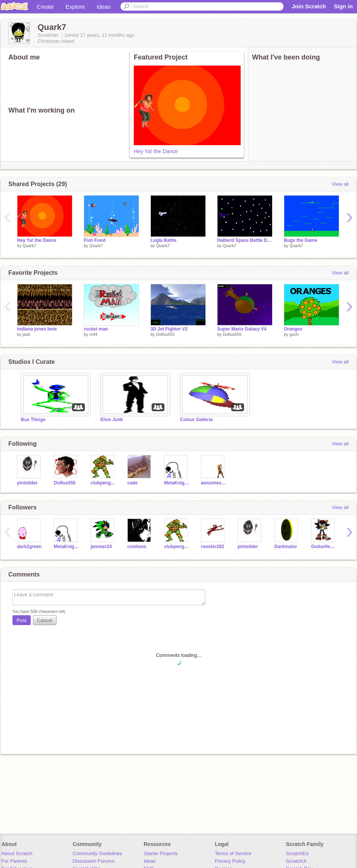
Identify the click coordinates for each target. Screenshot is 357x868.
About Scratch (17, 853)
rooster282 (212, 547)
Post (22, 620)
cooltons (137, 547)
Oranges (293, 329)
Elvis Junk (112, 420)
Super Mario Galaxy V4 (242, 329)
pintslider (27, 483)
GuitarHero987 (324, 547)
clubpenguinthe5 (103, 483)
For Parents (14, 861)
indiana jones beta (37, 329)
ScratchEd (297, 853)
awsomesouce (214, 483)
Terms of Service (233, 853)
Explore (75, 7)
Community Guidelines (97, 853)
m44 (93, 334)
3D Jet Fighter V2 (169, 329)
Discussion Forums (93, 861)
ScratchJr (296, 861)
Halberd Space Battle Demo (245, 240)
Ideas (104, 7)
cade (132, 483)
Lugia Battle (164, 240)
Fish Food (95, 240)
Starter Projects (161, 853)
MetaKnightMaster (177, 483)
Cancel (45, 620)
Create (45, 7)
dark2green (29, 547)
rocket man (96, 329)
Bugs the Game (301, 240)
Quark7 (30, 246)
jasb (27, 334)
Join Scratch (309, 6)
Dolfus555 (166, 334)
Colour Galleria (196, 420)
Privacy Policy (230, 861)
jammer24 (101, 547)
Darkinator (286, 547)
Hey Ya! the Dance (156, 151)
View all (340, 184)
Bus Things (33, 420)
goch (294, 334)
